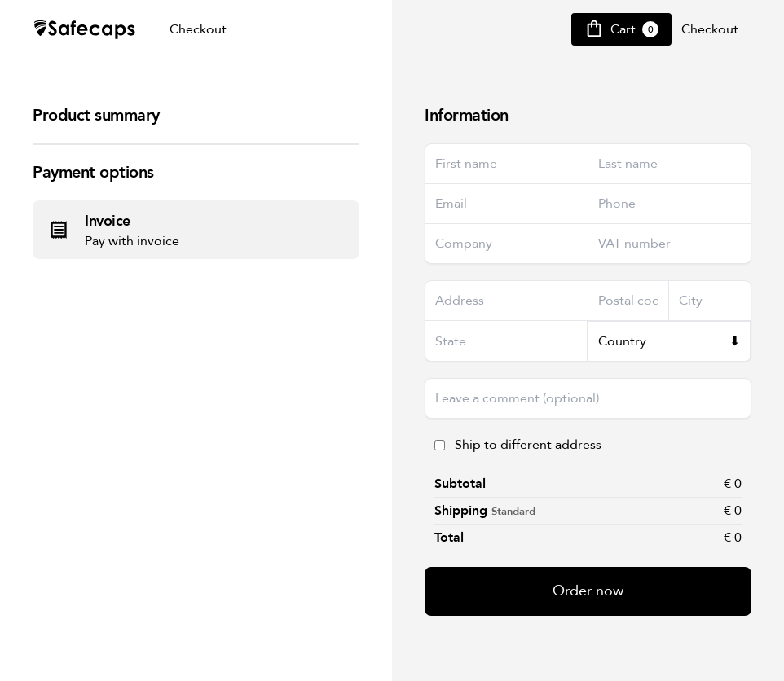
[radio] (196, 230)
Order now (588, 591)
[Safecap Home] (85, 30)
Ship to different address (528, 445)
